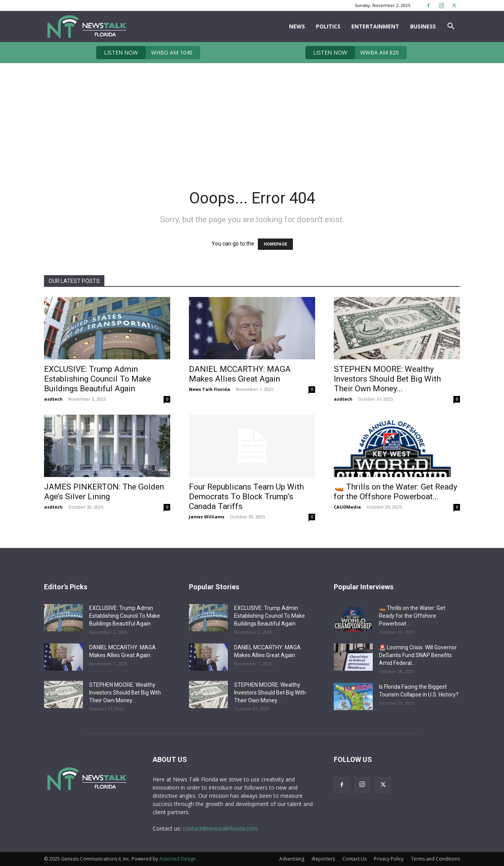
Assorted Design (178, 859)
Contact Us (354, 859)
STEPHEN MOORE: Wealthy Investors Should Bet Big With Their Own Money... (387, 379)
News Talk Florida (210, 389)
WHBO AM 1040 (144, 53)
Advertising (292, 859)
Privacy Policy (389, 859)
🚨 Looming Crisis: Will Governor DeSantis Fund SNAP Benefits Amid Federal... (418, 655)
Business (423, 26)
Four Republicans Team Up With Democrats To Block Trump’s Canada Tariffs (246, 497)
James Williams (207, 517)
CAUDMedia (347, 507)
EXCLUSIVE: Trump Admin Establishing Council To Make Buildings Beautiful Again (98, 379)
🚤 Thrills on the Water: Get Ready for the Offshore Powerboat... (396, 492)
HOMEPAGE (275, 244)
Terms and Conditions (435, 859)
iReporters (323, 859)
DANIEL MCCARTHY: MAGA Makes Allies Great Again (240, 374)
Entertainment (375, 26)
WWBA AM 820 (352, 53)
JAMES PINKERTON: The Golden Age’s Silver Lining (104, 492)
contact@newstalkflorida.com (220, 828)
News (297, 26)
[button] (451, 27)
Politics (328, 26)
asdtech (53, 399)
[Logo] (86, 27)
